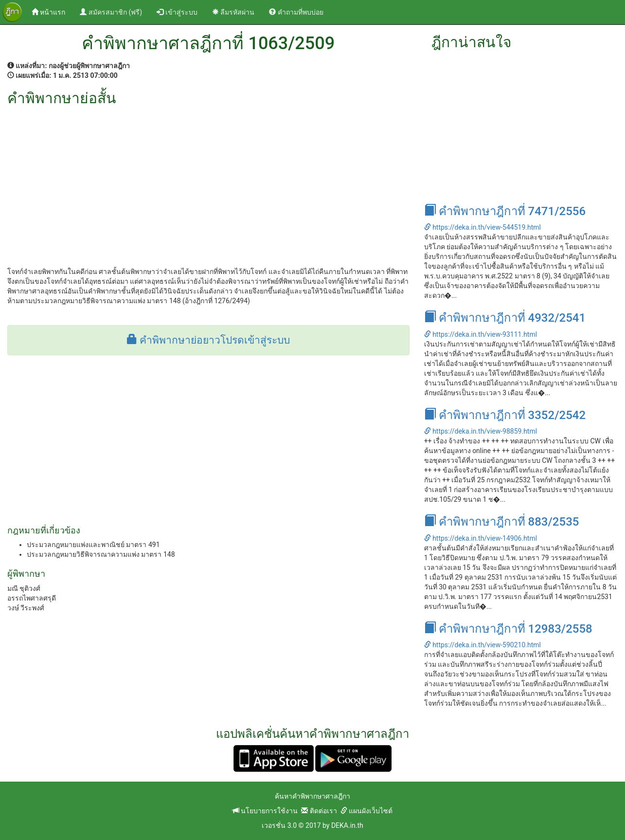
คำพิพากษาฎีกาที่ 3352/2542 (505, 415)
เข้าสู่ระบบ (177, 12)
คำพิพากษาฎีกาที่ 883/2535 (502, 522)
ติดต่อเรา (319, 811)
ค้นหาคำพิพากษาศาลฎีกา (312, 796)
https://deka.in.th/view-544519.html (482, 227)
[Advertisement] (208, 179)
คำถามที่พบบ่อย (296, 12)
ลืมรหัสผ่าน (233, 12)
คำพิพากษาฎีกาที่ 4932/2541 (505, 318)
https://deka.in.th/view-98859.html (481, 431)
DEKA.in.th (347, 825)
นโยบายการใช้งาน (265, 811)
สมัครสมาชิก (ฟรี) (111, 12)
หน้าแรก (52, 11)
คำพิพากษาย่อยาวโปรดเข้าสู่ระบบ (208, 340)
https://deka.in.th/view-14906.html (481, 538)
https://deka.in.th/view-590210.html (482, 645)
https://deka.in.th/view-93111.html (481, 334)
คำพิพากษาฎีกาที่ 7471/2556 (505, 211)
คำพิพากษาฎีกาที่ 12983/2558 (508, 629)
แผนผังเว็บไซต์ (366, 811)
